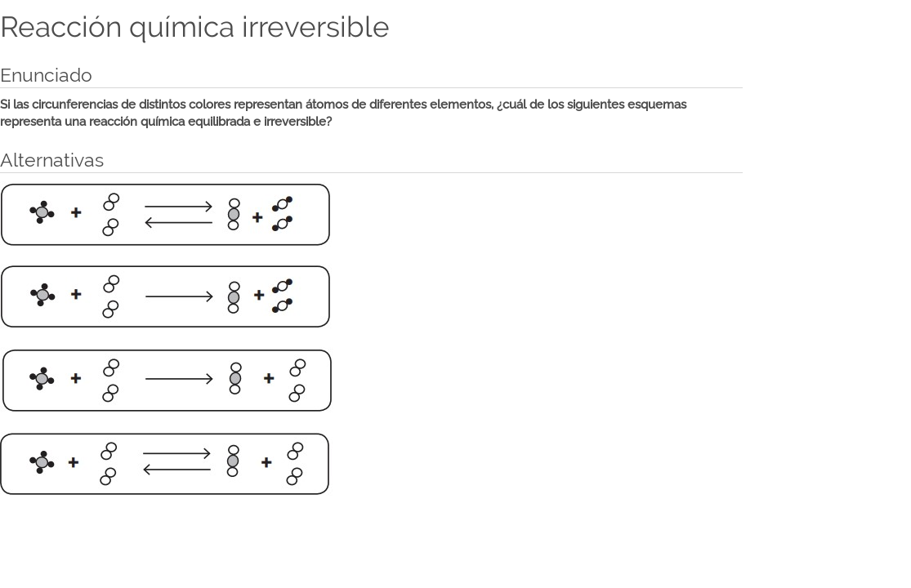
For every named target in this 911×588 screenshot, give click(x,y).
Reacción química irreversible (195, 27)
